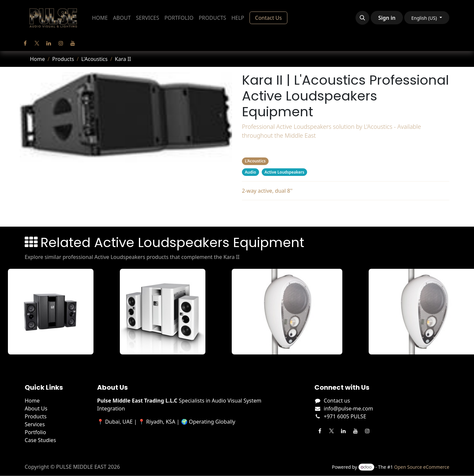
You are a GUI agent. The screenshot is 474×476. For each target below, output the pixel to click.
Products (63, 59)
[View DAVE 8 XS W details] (165, 312)
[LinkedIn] (49, 43)
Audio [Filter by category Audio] (250, 172)
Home (38, 59)
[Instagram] (61, 43)
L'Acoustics (94, 59)
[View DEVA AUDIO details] (289, 312)
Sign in (387, 18)
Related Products (345, 212)
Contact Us (268, 18)
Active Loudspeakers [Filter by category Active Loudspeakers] (285, 172)
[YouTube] (73, 43)
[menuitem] (100, 18)
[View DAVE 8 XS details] (53, 312)
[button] (362, 18)
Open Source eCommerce (422, 467)
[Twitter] (37, 43)
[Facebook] (25, 43)
